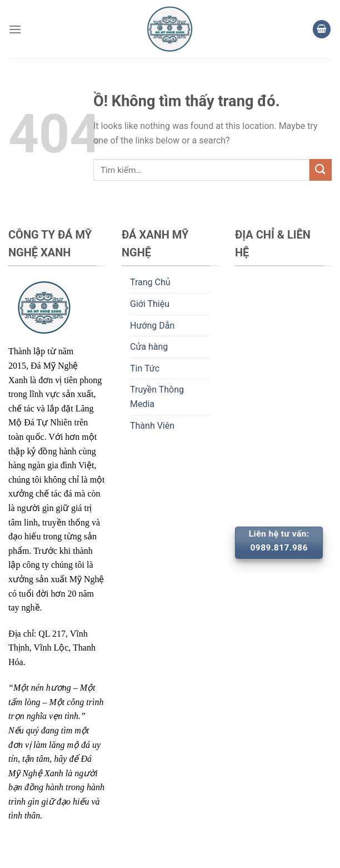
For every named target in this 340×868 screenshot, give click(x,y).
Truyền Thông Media (157, 397)
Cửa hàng (149, 347)
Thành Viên (152, 426)
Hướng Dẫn (152, 326)
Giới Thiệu (150, 304)
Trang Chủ (150, 282)
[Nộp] (321, 170)
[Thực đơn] (15, 29)
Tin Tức (145, 368)
